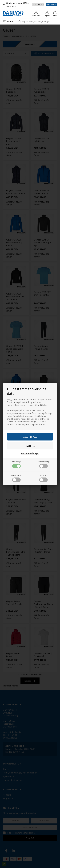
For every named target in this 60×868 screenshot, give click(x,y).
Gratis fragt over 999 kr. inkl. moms (16, 4)
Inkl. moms (51, 4)
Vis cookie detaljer (30, 453)
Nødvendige (16, 464)
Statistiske (43, 478)
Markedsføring (43, 464)
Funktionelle (16, 478)
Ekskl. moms (38, 4)
